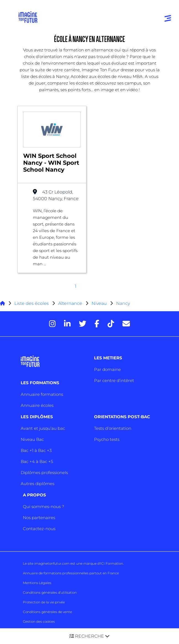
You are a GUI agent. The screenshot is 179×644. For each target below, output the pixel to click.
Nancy (123, 303)
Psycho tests (107, 439)
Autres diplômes (38, 484)
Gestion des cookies (39, 621)
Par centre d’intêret (114, 380)
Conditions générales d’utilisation (50, 592)
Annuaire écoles (37, 405)
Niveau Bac (32, 439)
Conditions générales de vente (47, 612)
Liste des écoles (32, 303)
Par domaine (107, 369)
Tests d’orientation (113, 428)
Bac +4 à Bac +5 (37, 461)
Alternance (70, 303)
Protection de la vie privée (44, 602)
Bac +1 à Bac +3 (36, 450)
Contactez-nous (39, 529)
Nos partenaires (39, 518)
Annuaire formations (42, 394)
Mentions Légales (37, 583)
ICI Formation (112, 563)
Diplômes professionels (44, 472)
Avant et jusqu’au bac (43, 428)
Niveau (100, 303)
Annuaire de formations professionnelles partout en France (71, 573)
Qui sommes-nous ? (43, 506)
